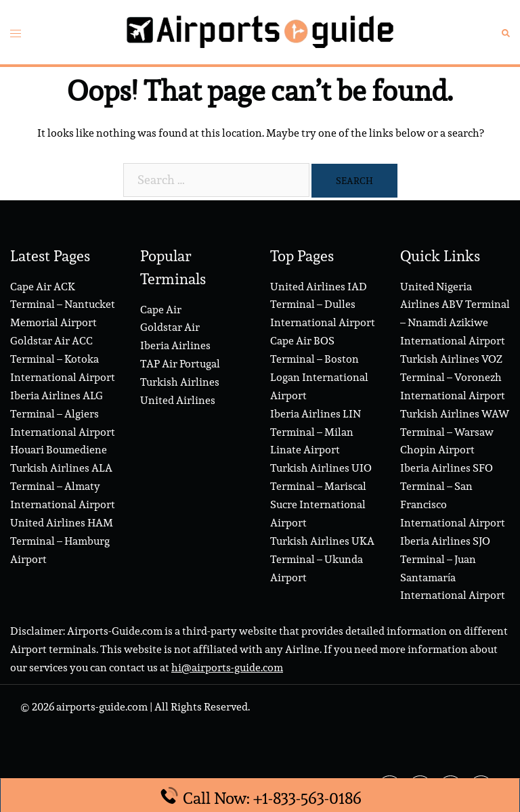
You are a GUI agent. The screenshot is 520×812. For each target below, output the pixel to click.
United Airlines (178, 400)
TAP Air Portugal (180, 364)
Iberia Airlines (175, 345)
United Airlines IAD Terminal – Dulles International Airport (323, 305)
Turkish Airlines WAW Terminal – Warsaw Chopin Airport (455, 432)
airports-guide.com (102, 707)
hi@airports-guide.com (227, 668)
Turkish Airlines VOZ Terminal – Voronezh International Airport (453, 377)
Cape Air (161, 310)
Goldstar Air (170, 327)
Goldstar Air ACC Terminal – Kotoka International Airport (63, 359)
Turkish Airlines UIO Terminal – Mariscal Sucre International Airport (321, 495)
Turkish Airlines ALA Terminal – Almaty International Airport (63, 486)
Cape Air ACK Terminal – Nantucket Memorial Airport (63, 305)
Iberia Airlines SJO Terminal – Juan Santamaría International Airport (453, 568)
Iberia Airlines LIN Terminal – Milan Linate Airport (316, 432)
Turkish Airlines (180, 382)
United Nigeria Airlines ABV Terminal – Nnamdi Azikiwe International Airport (455, 314)
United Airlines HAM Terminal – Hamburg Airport (62, 541)
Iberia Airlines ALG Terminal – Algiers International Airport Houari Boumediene (63, 423)
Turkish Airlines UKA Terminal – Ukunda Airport (322, 559)
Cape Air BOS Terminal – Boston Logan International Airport (319, 368)
